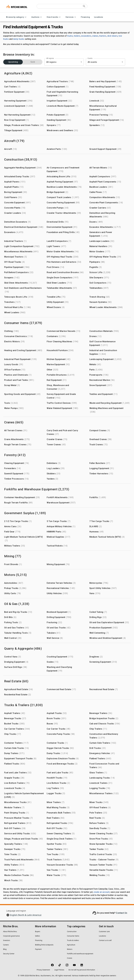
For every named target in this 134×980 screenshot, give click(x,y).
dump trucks (19, 39)
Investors (7, 940)
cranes (95, 36)
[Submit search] (84, 6)
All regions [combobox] (51, 62)
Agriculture (71, 945)
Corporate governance (11, 936)
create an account (102, 892)
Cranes (70, 958)
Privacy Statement (43, 970)
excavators (86, 36)
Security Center (9, 954)
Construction (72, 931)
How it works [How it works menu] (54, 17)
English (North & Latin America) (26, 915)
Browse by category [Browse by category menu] (17, 17)
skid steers (112, 36)
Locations (99, 17)
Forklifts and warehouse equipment (80, 954)
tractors (103, 36)
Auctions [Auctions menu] (37, 17)
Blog (5, 949)
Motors (70, 949)
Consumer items (73, 936)
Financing (85, 17)
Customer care (104, 931)
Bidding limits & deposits (44, 945)
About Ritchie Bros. (10, 931)
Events (90, 58)
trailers (77, 36)
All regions (50, 58)
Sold (33, 62)
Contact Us (122, 913)
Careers (6, 945)
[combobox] (102, 62)
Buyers (38, 931)
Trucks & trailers (73, 940)
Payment (38, 949)
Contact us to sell (105, 940)
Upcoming (13, 62)
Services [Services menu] (71, 17)
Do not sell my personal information (82, 970)
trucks (70, 36)
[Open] (122, 62)
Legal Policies (59, 970)
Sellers (37, 936)
